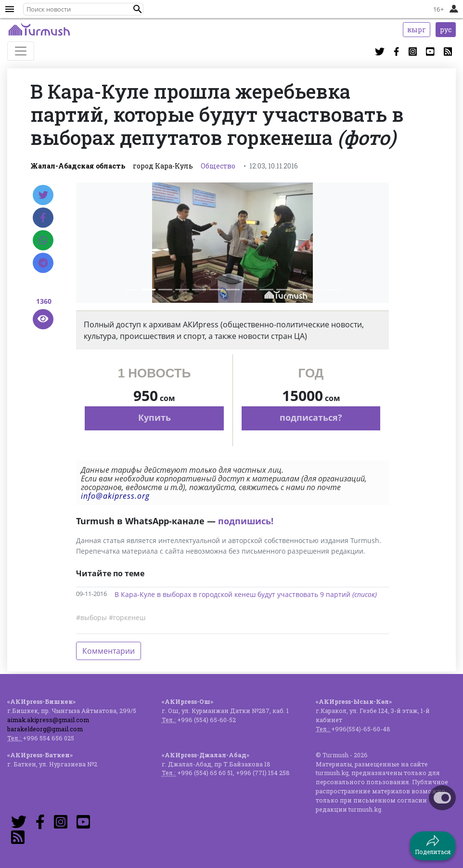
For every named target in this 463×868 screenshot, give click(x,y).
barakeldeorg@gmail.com (45, 729)
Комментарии (109, 651)
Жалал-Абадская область (78, 166)
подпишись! (246, 521)
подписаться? (311, 417)
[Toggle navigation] (21, 51)
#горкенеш (127, 617)
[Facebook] (43, 218)
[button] (138, 9)
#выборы (91, 617)
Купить (154, 417)
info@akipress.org (115, 496)
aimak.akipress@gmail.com (48, 720)
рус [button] (446, 30)
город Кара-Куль (163, 166)
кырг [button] (417, 30)
